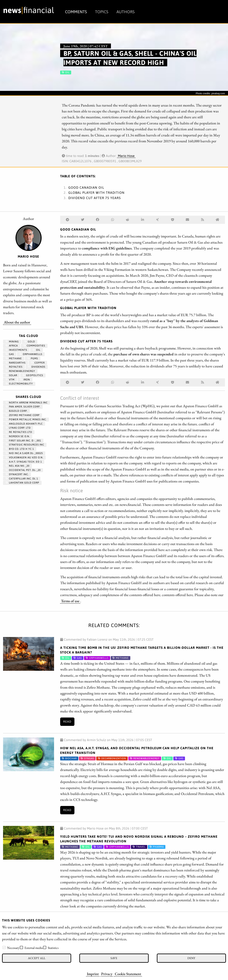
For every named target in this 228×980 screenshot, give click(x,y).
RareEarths (15, 363)
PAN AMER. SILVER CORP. (23, 407)
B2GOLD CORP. (16, 411)
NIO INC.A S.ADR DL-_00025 (24, 453)
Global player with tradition (96, 193)
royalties (14, 367)
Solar (11, 375)
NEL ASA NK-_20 (17, 466)
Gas (10, 354)
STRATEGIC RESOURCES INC (25, 445)
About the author (17, 322)
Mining (12, 342)
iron (25, 380)
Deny (191, 958)
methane (14, 358)
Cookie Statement (128, 974)
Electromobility (19, 384)
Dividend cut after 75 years (95, 198)
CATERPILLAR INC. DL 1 (22, 479)
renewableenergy (20, 371)
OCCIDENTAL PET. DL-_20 (23, 470)
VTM (10, 380)
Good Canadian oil (86, 187)
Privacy (107, 974)
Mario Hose (126, 156)
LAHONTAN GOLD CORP (22, 483)
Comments (76, 12)
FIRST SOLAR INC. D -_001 (23, 441)
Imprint (93, 974)
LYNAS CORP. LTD (18, 428)
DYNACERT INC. (17, 474)
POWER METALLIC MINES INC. (26, 419)
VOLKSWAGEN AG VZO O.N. (24, 457)
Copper (38, 363)
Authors (126, 12)
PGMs (33, 358)
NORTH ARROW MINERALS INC (27, 403)
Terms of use (70, 601)
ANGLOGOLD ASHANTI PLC (24, 424)
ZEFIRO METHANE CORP (23, 415)
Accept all (37, 958)
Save (114, 958)
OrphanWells (31, 354)
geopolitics (33, 375)
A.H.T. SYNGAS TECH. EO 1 (24, 462)
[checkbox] (4, 947)
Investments (16, 350)
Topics (102, 12)
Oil (37, 350)
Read (67, 722)
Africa (12, 346)
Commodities (34, 346)
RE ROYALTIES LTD (19, 432)
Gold (30, 342)
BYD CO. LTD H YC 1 (20, 449)
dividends (37, 367)
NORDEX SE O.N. (18, 436)
